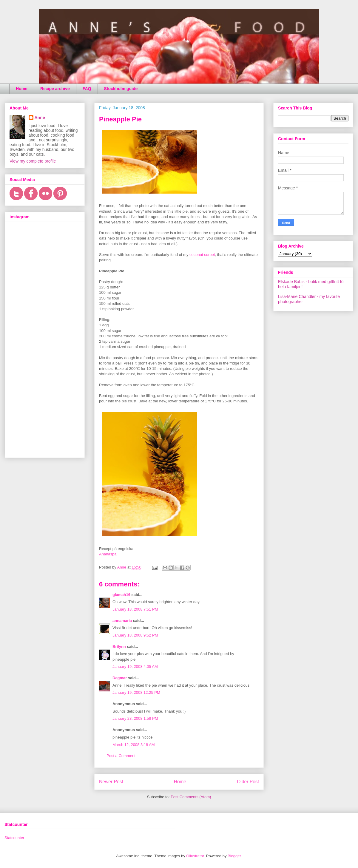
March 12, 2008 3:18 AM (134, 745)
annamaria (122, 621)
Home (22, 89)
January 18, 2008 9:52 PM (135, 635)
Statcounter (14, 838)
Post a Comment (121, 756)
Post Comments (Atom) (191, 797)
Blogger (234, 856)
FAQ (87, 89)
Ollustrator (195, 856)
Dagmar (120, 678)
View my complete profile (33, 161)
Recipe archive (55, 89)
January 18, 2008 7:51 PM (135, 609)
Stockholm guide (121, 89)
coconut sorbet (202, 255)
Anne (40, 118)
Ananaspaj (108, 554)
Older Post (248, 782)
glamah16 (121, 595)
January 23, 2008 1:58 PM (135, 718)
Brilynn (119, 647)
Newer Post (111, 782)
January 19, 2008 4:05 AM (135, 667)
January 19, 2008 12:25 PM (136, 692)
